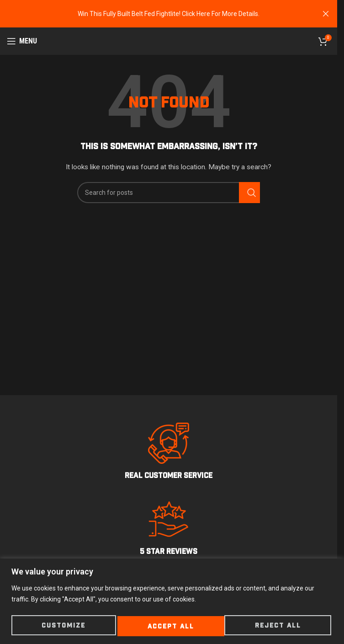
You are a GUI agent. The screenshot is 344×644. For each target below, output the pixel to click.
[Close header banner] (326, 14)
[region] (172, 602)
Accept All (280, 626)
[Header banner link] (169, 14)
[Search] (169, 193)
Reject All (171, 626)
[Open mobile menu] (22, 41)
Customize (63, 626)
